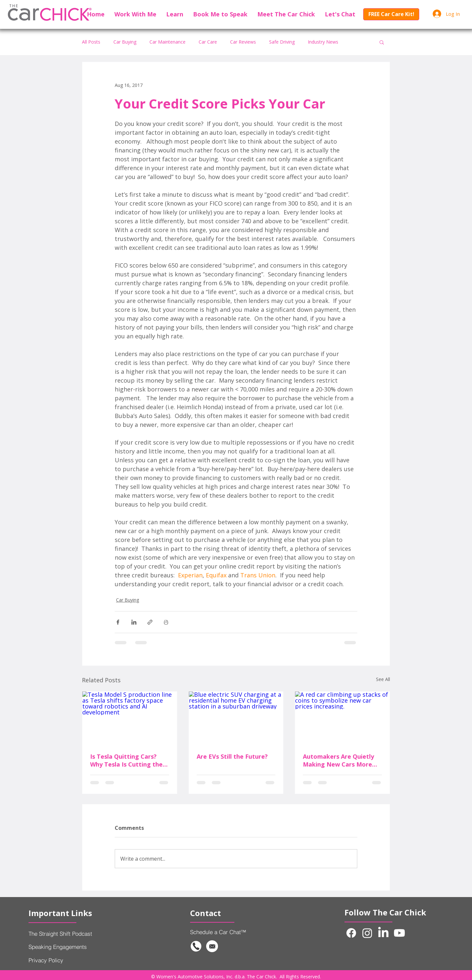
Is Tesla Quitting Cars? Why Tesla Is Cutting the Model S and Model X (126, 760)
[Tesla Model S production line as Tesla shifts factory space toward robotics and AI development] (130, 718)
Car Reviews (243, 42)
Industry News (323, 42)
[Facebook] (351, 933)
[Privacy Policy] (65, 960)
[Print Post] (166, 622)
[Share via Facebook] (118, 622)
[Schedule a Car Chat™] (230, 932)
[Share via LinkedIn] (134, 622)
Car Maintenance (167, 42)
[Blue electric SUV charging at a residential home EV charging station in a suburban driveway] (236, 718)
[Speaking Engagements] (77, 947)
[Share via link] (150, 622)
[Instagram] (367, 933)
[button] (135, 14)
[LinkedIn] (383, 933)
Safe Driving (282, 42)
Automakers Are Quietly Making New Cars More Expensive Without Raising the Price (342, 760)
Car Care (208, 42)
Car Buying (125, 42)
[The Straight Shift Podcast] (77, 933)
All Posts (91, 42)
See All (383, 679)
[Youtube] (399, 933)
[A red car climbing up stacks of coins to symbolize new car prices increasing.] (342, 718)
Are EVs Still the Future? (232, 756)
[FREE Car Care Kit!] (391, 14)
